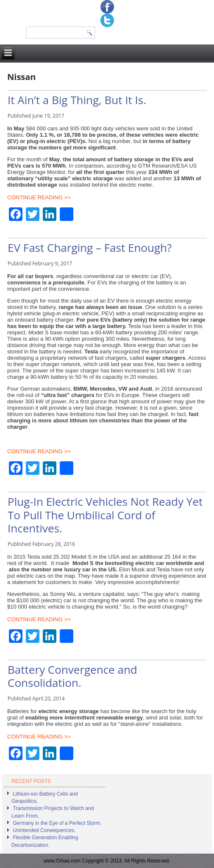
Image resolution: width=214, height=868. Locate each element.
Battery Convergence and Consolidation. (72, 676)
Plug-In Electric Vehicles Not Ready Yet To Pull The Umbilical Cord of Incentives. (105, 515)
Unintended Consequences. (44, 830)
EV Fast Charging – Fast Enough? (90, 248)
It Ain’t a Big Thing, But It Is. (77, 100)
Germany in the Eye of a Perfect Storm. (57, 823)
